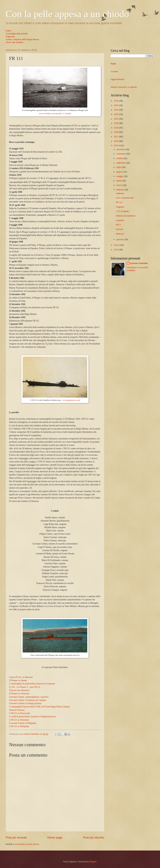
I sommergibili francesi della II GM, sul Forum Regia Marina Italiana (39, 707)
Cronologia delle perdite (17, 34)
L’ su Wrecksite (19, 720)
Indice (8, 31)
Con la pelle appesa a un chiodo (67, 14)
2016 (117, 141)
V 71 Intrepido (122, 211)
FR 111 (119, 202)
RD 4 (118, 225)
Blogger (93, 862)
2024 (117, 105)
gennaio (120, 239)
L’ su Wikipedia (19, 726)
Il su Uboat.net (19, 694)
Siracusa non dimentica (19, 690)
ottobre (120, 158)
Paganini (120, 207)
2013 (117, 250)
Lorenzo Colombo (139, 263)
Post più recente (16, 838)
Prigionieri (10, 37)
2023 (117, 110)
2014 (117, 245)
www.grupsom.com (71, 400)
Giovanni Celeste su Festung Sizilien (25, 703)
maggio (120, 176)
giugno (120, 172)
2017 (117, 137)
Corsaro (120, 229)
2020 (117, 123)
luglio (119, 167)
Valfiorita (120, 193)
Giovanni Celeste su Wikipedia (23, 723)
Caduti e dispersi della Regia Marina (22, 39)
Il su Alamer (18, 680)
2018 (117, 132)
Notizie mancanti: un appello (124, 87)
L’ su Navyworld (19, 713)
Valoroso (120, 234)
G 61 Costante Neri (125, 198)
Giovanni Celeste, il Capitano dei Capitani (28, 700)
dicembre (121, 149)
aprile (119, 181)
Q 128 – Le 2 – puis (25, 687)
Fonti (113, 64)
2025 (117, 101)
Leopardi (120, 220)
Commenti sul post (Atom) (27, 844)
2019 (117, 128)
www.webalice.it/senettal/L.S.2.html (55, 113)
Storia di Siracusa (17, 710)
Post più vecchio (94, 838)
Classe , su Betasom (21, 677)
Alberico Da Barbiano (126, 216)
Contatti (114, 71)
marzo (120, 185)
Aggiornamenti (117, 79)
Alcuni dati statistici (14, 42)
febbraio (120, 190)
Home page (55, 838)
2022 (117, 114)
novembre (121, 154)
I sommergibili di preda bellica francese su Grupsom (32, 684)
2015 (117, 146)
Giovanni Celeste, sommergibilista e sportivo (29, 697)
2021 (117, 119)
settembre (121, 163)
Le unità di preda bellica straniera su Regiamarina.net (32, 717)
